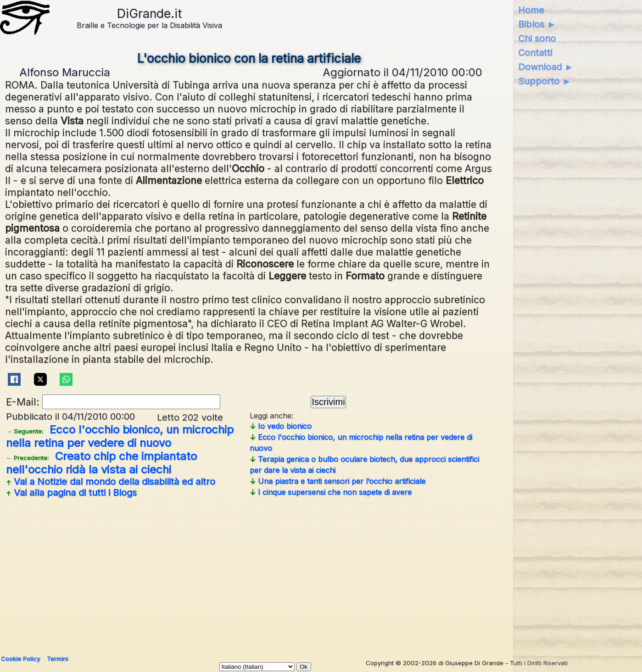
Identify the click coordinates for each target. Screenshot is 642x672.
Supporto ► (545, 81)
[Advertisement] (249, 573)
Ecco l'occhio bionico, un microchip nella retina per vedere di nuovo (120, 436)
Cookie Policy (20, 659)
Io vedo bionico (281, 426)
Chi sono (537, 39)
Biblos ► (537, 24)
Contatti (535, 53)
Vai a (111, 482)
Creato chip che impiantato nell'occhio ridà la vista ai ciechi (101, 463)
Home (531, 10)
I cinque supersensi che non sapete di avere (331, 492)
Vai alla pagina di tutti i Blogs (71, 493)
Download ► (546, 67)
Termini (57, 659)
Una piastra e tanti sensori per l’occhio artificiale (338, 481)
